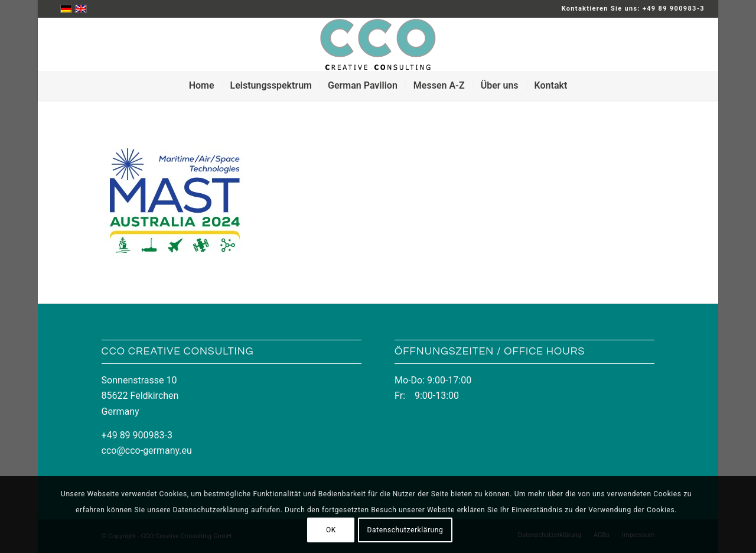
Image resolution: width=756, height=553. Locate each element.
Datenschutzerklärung (405, 530)
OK (331, 530)
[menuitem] (202, 86)
